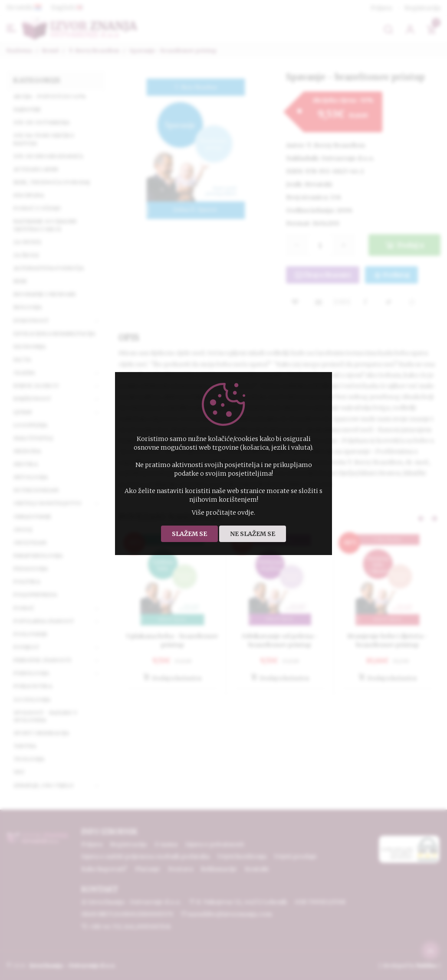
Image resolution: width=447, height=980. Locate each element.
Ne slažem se (253, 534)
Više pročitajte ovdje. (223, 513)
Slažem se (189, 534)
